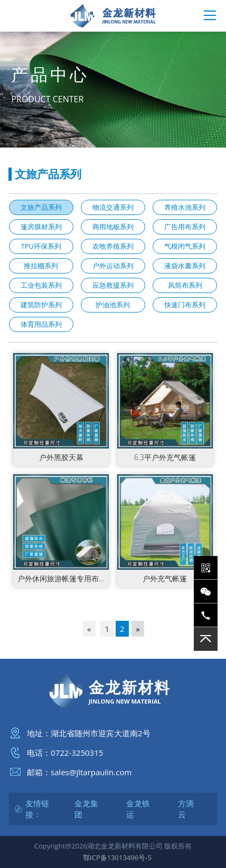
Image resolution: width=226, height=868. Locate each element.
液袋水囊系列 (185, 266)
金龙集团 (86, 809)
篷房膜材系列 (41, 227)
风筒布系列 (185, 285)
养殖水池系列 (185, 207)
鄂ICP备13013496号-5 (117, 857)
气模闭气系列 (185, 246)
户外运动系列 (113, 266)
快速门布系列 (185, 305)
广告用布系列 (185, 227)
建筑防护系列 (41, 305)
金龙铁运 (138, 809)
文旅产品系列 (41, 207)
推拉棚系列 (41, 266)
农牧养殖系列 (113, 246)
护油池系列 (113, 305)
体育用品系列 (41, 324)
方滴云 (186, 809)
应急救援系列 (113, 285)
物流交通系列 (113, 207)
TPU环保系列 (41, 246)
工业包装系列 (41, 285)
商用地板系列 (113, 227)
